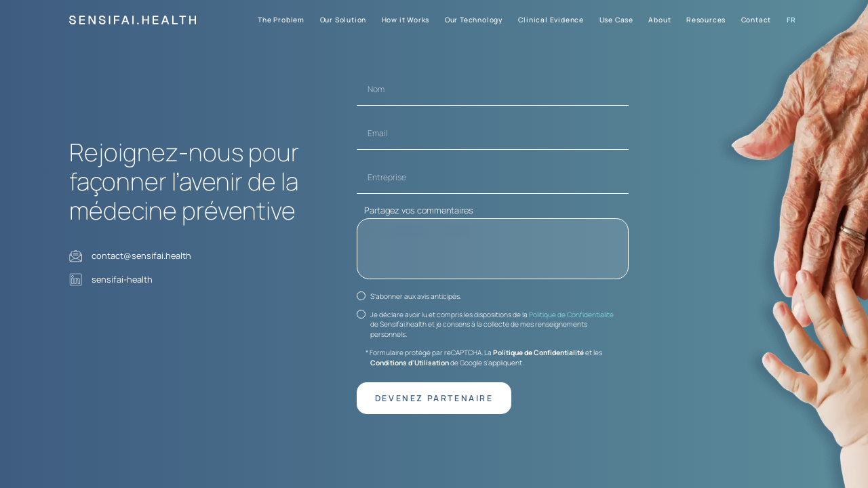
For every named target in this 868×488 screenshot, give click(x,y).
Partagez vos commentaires (419, 209)
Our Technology (474, 20)
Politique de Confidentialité (571, 316)
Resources (706, 20)
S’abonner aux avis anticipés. (416, 298)
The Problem (281, 20)
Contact (756, 20)
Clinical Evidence (551, 20)
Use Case (616, 20)
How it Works (406, 20)
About (659, 20)
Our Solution (343, 20)
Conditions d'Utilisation (410, 364)
